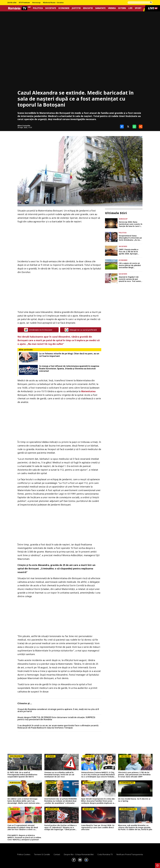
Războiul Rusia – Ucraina (53, 3)
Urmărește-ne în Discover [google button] (38, 330)
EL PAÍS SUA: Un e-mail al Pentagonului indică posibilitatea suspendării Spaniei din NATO (22, 775)
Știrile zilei (12, 3)
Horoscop (36, 3)
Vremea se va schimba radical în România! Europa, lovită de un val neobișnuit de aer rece (59, 775)
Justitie (76, 8)
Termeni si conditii (42, 854)
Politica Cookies (24, 854)
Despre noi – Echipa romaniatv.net (79, 854)
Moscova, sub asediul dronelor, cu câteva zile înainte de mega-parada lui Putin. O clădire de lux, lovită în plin (135, 827)
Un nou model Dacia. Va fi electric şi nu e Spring (134, 800)
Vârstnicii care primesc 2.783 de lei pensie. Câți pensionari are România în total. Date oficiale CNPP (134, 775)
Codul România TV (105, 854)
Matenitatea (88, 391)
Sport (138, 8)
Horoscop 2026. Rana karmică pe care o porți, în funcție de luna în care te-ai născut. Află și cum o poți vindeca (130, 224)
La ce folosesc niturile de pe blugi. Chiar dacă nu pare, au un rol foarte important (69, 355)
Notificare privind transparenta (130, 854)
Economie (64, 8)
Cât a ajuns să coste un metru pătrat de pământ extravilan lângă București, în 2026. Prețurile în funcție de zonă (130, 265)
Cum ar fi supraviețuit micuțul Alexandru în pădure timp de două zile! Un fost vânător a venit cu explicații (23, 827)
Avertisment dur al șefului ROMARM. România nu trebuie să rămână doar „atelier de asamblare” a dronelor (61, 801)
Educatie (88, 8)
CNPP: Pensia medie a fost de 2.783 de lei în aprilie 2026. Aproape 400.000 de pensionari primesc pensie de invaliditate (128, 252)
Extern (122, 8)
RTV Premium (24, 3)
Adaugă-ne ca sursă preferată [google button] (81, 330)
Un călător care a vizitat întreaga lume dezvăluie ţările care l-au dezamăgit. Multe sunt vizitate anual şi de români (24, 801)
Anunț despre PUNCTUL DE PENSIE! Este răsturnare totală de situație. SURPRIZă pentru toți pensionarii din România (56, 718)
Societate (51, 8)
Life (130, 8)
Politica (38, 8)
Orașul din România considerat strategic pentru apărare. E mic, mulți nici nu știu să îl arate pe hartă (58, 710)
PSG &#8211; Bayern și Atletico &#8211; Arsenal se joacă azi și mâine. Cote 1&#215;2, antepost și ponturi (24, 837)
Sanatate (100, 8)
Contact (57, 854)
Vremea (112, 8)
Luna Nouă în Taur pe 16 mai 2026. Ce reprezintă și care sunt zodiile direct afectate (98, 827)
